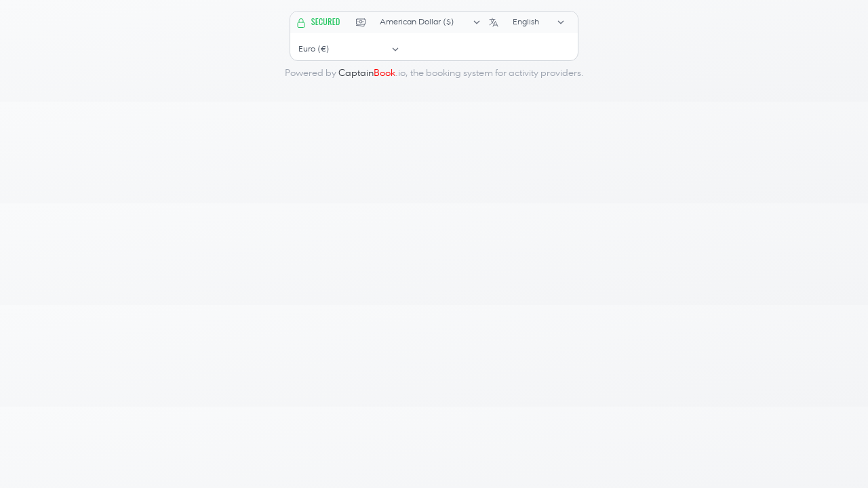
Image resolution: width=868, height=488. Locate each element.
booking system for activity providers (504, 73)
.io (372, 73)
